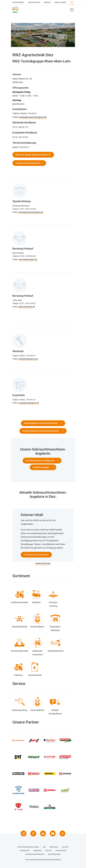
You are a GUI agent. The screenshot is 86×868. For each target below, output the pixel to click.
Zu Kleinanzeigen (41, 467)
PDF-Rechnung (61, 851)
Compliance (54, 847)
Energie (47, 2)
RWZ (72, 2)
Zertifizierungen (54, 854)
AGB (44, 847)
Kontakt (49, 851)
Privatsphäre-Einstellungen (36, 555)
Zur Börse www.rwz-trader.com (40, 460)
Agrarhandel (18, 2)
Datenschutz (25, 851)
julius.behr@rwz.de (27, 307)
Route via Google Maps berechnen (32, 155)
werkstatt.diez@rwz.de (28, 359)
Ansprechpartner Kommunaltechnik (41, 423)
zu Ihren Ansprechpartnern (28, 163)
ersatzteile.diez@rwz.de (29, 403)
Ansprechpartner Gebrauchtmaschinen (41, 431)
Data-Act (65, 847)
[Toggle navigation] (72, 10)
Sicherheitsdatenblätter (35, 854)
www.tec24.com (43, 563)
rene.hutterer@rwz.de (28, 259)
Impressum (37, 851)
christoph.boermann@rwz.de (33, 117)
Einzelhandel (60, 2)
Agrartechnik (34, 2)
